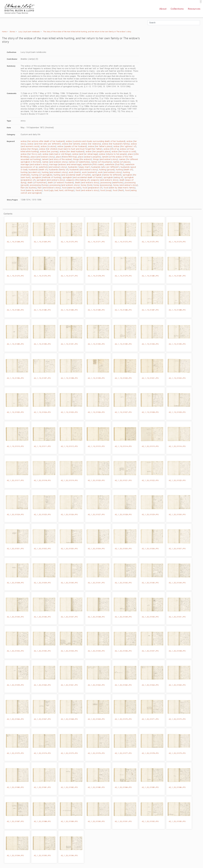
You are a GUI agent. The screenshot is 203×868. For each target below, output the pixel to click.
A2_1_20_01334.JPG (96, 549)
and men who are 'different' (48, 144)
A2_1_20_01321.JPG (123, 480)
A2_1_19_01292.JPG (96, 344)
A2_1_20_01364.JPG (150, 685)
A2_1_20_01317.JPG (15, 480)
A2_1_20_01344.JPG (177, 583)
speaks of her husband (75, 146)
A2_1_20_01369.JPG (96, 719)
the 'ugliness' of (128, 146)
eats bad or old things (60, 154)
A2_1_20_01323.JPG (177, 480)
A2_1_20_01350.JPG (150, 617)
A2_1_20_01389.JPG (69, 821)
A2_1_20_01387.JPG (15, 821)
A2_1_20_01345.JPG (15, 617)
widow (24, 141)
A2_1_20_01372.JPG (177, 719)
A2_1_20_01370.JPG (123, 719)
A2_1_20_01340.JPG (69, 583)
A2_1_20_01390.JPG (96, 821)
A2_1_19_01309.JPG (177, 412)
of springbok (46, 175)
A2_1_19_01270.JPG (69, 242)
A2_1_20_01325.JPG (42, 515)
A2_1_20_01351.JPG (177, 617)
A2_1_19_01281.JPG (177, 276)
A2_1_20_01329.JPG (150, 515)
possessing (106, 183)
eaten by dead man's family (122, 188)
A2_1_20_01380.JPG (15, 787)
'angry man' (84, 167)
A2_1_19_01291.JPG (69, 344)
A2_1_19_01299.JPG (96, 378)
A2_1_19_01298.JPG (69, 378)
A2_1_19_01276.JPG (42, 276)
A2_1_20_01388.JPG (42, 821)
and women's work (30, 146)
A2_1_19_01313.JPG (96, 446)
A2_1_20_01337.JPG (177, 549)
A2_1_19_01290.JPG (42, 344)
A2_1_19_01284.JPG (69, 310)
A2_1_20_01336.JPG (150, 549)
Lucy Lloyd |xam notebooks (29, 32)
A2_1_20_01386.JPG (177, 787)
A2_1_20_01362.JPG (96, 685)
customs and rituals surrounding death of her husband (99, 141)
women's (92, 172)
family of (64, 170)
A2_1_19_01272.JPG (123, 242)
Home (4, 32)
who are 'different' (110, 167)
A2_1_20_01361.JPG (69, 685)
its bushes (31, 188)
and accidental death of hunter (76, 175)
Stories (12, 32)
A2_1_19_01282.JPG (15, 310)
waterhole (87, 165)
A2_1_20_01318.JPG (42, 480)
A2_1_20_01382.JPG (69, 787)
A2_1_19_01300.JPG (123, 378)
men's (78, 172)
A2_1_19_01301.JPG (150, 378)
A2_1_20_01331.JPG (15, 549)
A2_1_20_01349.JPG (123, 617)
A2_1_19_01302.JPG (177, 378)
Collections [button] (177, 9)
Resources (194, 9)
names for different (112, 175)
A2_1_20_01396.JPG (69, 856)
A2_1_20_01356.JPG (123, 651)
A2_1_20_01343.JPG (150, 583)
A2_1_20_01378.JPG (150, 753)
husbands (73, 167)
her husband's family (119, 144)
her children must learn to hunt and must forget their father (74, 149)
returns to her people (116, 154)
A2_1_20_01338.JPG (15, 583)
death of (43, 170)
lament (105, 157)
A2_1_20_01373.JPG (15, 753)
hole (90, 185)
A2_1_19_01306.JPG (96, 412)
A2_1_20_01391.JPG (123, 821)
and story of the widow (61, 159)
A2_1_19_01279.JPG (123, 276)
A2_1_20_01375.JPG (69, 753)
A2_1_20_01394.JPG (15, 856)
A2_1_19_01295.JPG (177, 344)
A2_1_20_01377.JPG (123, 753)
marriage (25, 165)
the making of (82, 180)
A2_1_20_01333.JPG (69, 549)
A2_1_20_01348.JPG (96, 617)
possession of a (29, 167)
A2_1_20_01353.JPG (42, 651)
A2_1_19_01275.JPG (15, 276)
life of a (114, 149)
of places (125, 162)
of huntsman (40, 183)
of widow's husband (64, 183)
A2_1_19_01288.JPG (177, 310)
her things (33, 149)
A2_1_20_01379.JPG (177, 753)
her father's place (103, 146)
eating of (118, 177)
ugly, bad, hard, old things (62, 190)
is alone (52, 146)
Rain (23, 188)
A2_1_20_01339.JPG (42, 583)
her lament (74, 144)
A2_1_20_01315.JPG (150, 446)
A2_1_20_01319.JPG (69, 480)
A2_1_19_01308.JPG (150, 412)
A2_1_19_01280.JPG (150, 276)
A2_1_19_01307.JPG (123, 412)
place (130, 154)
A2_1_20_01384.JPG (123, 787)
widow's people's (92, 157)
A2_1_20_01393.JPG (177, 821)
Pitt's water (98, 165)
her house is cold (127, 152)
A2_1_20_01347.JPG (69, 617)
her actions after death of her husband (46, 141)
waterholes (118, 183)
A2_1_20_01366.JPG (15, 719)
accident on (34, 172)
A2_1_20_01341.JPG (96, 583)
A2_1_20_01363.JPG (123, 685)
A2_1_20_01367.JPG (42, 719)
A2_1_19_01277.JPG (69, 276)
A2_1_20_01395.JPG (42, 856)
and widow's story (45, 157)
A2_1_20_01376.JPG (96, 753)
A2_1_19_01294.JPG (150, 344)
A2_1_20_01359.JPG (15, 685)
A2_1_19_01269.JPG (42, 242)
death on (128, 170)
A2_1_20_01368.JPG (69, 719)
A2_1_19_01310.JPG (15, 446)
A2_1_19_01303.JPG (15, 412)
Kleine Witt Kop (69, 157)
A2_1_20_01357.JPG (150, 651)
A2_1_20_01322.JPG (150, 480)
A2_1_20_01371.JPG (150, 719)
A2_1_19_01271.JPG (96, 242)
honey (45, 185)
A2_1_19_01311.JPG (42, 446)
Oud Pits (120, 165)
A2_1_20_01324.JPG (15, 515)
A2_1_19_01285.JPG (96, 310)
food (64, 188)
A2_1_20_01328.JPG (123, 515)
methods (26, 175)
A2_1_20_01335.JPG (123, 549)
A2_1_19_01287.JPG (150, 310)
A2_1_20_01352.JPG (15, 651)
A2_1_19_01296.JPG (15, 378)
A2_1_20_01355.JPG (96, 651)
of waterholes (83, 162)
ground (111, 170)
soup (109, 190)
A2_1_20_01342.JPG (123, 583)
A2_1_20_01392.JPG (150, 821)
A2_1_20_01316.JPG (177, 446)
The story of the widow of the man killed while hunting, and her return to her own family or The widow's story (87, 32)
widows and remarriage (70, 165)
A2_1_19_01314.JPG (123, 446)
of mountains (105, 162)
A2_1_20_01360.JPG (42, 685)
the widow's (86, 159)
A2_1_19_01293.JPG (123, 344)
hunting (103, 170)
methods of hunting (52, 177)
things (76, 159)
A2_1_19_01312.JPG (69, 446)
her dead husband (75, 152)
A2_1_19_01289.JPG (15, 344)
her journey (53, 152)
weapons (70, 180)
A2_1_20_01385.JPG (150, 787)
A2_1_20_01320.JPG (96, 480)
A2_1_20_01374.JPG (42, 753)
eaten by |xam (74, 188)
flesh (121, 190)
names (122, 159)
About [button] (163, 9)
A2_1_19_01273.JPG (150, 242)
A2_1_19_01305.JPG (69, 412)
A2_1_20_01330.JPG (177, 515)
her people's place (101, 152)
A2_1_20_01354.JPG (69, 651)
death (122, 180)
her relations (94, 144)
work (71, 172)
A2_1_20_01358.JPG (177, 651)
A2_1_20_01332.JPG (42, 549)
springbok (97, 175)
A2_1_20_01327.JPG (96, 515)
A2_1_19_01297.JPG (42, 378)
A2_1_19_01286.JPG (123, 310)
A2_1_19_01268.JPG (15, 242)
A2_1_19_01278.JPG (96, 276)
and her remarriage (88, 154)
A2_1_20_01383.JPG (96, 787)
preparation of (28, 180)
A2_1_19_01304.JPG (42, 412)
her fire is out (34, 154)
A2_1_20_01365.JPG (177, 685)
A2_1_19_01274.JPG (177, 242)
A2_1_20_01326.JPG (69, 515)
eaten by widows (34, 190)
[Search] (174, 23)
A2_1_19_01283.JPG (42, 310)
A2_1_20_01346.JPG (42, 617)
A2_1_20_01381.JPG (42, 787)
